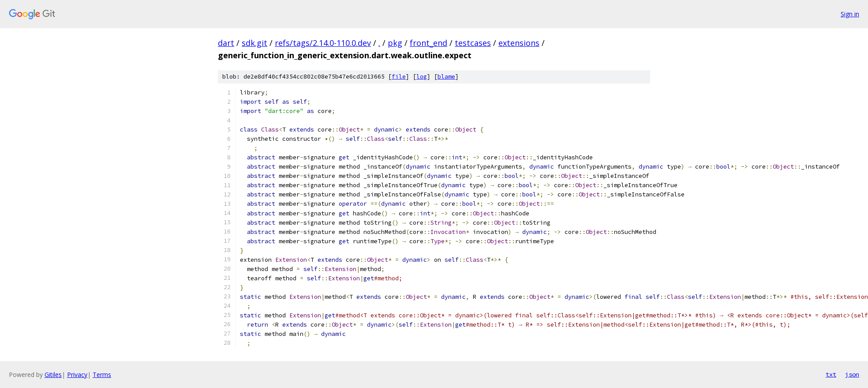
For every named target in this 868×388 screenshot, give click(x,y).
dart (226, 43)
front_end (428, 43)
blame (446, 77)
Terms (102, 375)
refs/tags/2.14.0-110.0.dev (323, 43)
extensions (519, 43)
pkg (395, 43)
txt (831, 374)
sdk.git (254, 43)
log (422, 77)
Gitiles (53, 375)
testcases (473, 43)
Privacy (77, 375)
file (399, 77)
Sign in (850, 14)
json (852, 374)
